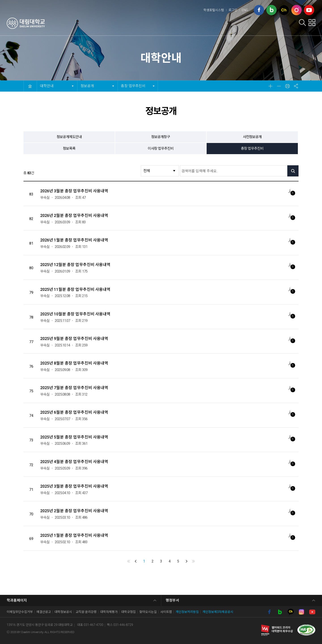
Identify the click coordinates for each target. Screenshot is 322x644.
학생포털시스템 (214, 10)
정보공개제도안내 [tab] (69, 137)
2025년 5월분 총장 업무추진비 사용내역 (74, 437)
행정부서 (172, 600)
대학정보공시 (63, 612)
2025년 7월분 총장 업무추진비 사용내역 (74, 388)
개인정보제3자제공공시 (218, 612)
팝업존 (312, 23)
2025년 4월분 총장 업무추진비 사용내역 (74, 462)
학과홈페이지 (17, 600)
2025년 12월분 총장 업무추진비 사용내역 (75, 265)
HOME (30, 86)
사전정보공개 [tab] (252, 137)
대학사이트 (281, 24)
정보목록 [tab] (69, 148)
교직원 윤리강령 (86, 612)
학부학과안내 (225, 24)
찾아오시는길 (148, 612)
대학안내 (142, 24)
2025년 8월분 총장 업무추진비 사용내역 (74, 363)
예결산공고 (44, 612)
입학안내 (167, 24)
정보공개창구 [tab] (161, 137)
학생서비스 (194, 24)
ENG (245, 10)
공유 (296, 86)
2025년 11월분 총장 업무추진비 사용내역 (75, 289)
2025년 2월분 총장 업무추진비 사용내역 (74, 511)
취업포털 (254, 24)
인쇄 (287, 86)
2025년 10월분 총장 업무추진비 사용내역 (75, 314)
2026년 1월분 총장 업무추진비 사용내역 (74, 240)
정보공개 (88, 84)
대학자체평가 (109, 612)
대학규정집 (128, 612)
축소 (279, 86)
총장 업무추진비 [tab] (252, 148)
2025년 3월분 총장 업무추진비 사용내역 (74, 486)
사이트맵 (166, 612)
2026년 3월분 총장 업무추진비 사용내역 (74, 191)
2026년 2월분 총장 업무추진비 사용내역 (74, 215)
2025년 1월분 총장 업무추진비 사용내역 (74, 535)
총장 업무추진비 (133, 84)
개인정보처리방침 (187, 612)
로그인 (233, 10)
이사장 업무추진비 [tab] (161, 148)
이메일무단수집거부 (20, 612)
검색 (302, 23)
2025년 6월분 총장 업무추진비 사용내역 (74, 412)
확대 (270, 86)
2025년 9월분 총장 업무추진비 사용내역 (74, 339)
